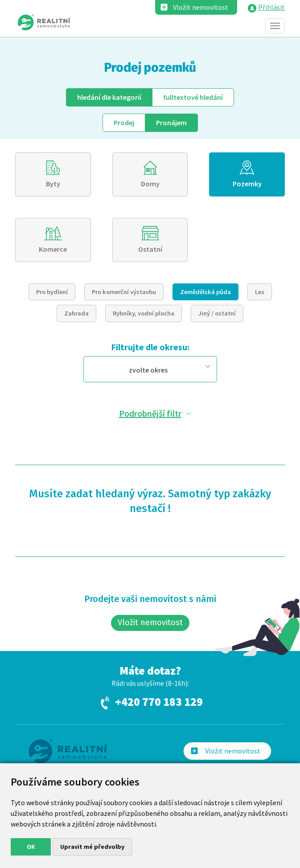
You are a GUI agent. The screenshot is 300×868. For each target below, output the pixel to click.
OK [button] (31, 847)
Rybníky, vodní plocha (144, 313)
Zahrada (76, 313)
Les (260, 292)
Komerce (53, 249)
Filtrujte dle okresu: (150, 347)
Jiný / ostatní (217, 313)
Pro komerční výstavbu (124, 292)
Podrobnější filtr (150, 413)
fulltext (193, 97)
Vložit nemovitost (201, 7)
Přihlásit (271, 7)
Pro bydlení (52, 292)
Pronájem (171, 123)
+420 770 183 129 (159, 702)
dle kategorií (109, 97)
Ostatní (150, 249)
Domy (150, 184)
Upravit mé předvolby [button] (92, 847)
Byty (53, 184)
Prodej (124, 123)
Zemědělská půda (205, 292)
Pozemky (247, 184)
